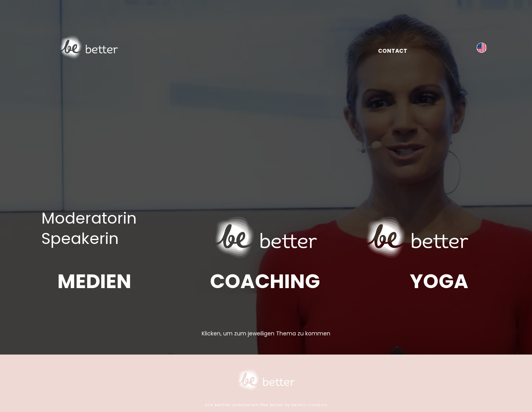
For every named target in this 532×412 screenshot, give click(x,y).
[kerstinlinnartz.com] (481, 47)
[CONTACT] (393, 51)
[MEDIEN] (94, 282)
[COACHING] (265, 282)
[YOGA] (439, 282)
